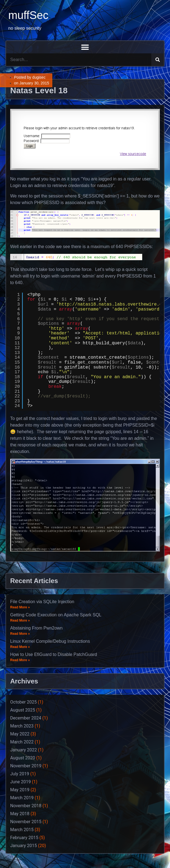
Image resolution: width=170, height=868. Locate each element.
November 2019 (26, 766)
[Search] (158, 60)
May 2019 (20, 790)
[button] (85, 47)
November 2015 (26, 822)
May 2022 (20, 734)
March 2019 (22, 798)
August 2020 (23, 758)
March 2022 (22, 742)
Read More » (20, 607)
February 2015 (24, 838)
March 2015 (22, 830)
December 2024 (26, 718)
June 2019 (20, 782)
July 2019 (20, 774)
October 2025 (23, 702)
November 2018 (26, 806)
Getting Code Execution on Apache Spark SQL (56, 615)
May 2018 (20, 814)
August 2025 (23, 710)
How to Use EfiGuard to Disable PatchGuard (54, 654)
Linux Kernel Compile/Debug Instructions (50, 641)
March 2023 (22, 726)
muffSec (28, 15)
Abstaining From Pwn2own (36, 628)
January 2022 (24, 750)
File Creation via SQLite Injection (42, 602)
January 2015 (24, 846)
